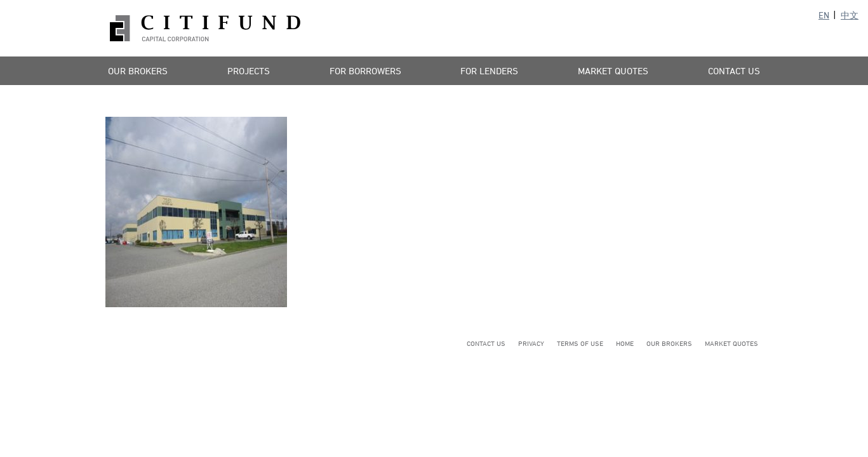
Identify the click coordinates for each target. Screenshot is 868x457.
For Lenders (489, 71)
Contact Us (734, 71)
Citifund (205, 28)
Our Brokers (138, 71)
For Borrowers (365, 71)
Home (625, 343)
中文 (850, 15)
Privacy (531, 343)
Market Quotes (613, 71)
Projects (249, 71)
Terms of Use (580, 343)
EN (824, 15)
